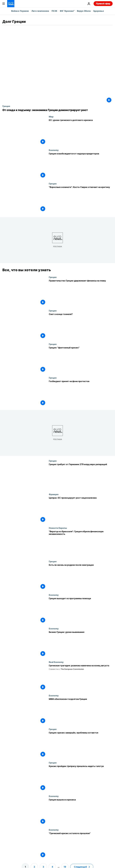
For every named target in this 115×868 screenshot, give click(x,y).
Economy (54, 150)
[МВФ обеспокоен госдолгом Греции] (81, 711)
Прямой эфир (103, 4)
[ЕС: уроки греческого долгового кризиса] (81, 132)
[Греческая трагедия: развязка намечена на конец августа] (81, 678)
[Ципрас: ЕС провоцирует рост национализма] (81, 510)
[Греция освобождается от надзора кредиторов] (81, 166)
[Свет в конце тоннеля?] (81, 326)
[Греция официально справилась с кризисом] (81, 812)
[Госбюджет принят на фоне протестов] (81, 393)
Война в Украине (20, 11)
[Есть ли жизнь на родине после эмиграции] (81, 577)
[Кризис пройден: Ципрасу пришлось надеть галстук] (81, 778)
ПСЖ (54, 11)
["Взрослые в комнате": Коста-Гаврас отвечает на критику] (81, 199)
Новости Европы (58, 528)
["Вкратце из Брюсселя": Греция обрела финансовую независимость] (81, 543)
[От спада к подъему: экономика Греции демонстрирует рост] (57, 110)
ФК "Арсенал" (67, 11)
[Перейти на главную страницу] (11, 4)
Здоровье (99, 11)
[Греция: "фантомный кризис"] (81, 360)
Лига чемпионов (40, 11)
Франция (54, 494)
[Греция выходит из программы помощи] (81, 610)
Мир (51, 117)
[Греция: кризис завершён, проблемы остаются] (81, 744)
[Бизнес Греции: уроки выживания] (81, 644)
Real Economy (56, 662)
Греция (6, 106)
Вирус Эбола (84, 11)
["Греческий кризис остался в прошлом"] (81, 845)
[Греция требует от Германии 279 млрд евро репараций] (81, 476)
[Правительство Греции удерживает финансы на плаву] (81, 293)
